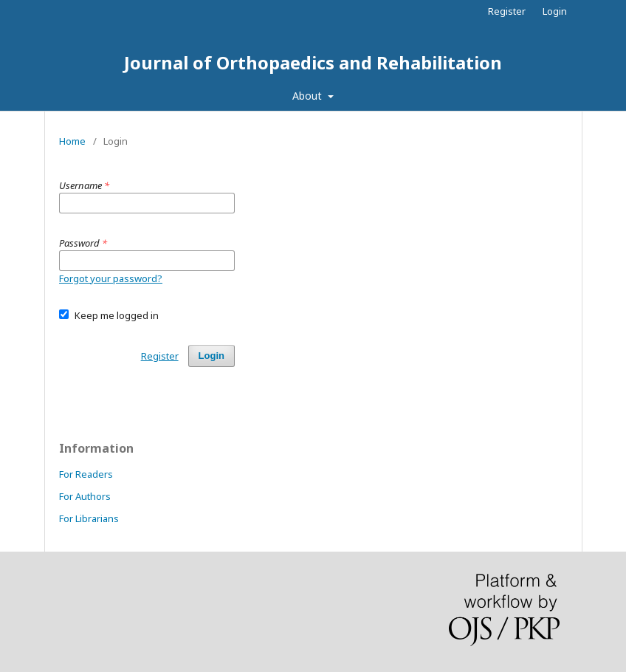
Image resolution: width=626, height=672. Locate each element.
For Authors (85, 496)
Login (555, 11)
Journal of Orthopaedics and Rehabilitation (313, 62)
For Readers (86, 474)
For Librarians (89, 518)
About (309, 96)
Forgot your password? (111, 278)
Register (507, 11)
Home (72, 141)
